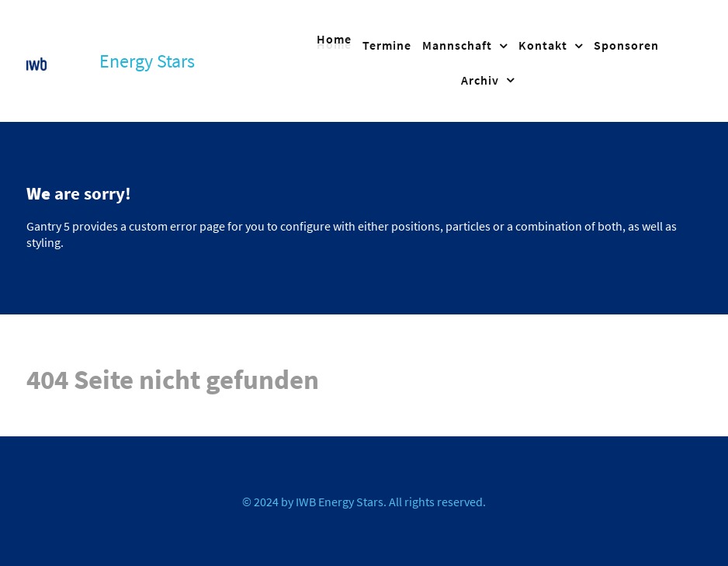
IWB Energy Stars (340, 502)
